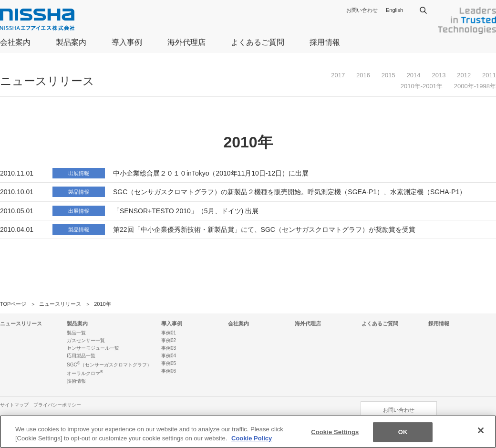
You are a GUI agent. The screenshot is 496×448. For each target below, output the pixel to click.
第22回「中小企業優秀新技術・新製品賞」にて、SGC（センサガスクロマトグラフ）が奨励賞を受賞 (264, 229)
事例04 (169, 356)
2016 (363, 75)
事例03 (169, 348)
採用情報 (325, 42)
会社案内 (15, 42)
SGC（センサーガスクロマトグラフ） (109, 365)
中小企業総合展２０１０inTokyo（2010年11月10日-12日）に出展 (211, 173)
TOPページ (13, 304)
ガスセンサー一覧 (86, 340)
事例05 (169, 363)
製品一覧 (76, 333)
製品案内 (71, 42)
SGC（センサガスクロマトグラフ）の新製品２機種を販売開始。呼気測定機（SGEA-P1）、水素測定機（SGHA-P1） (290, 192)
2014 (414, 75)
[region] (248, 432)
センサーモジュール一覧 (93, 348)
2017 (338, 75)
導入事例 (127, 42)
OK (403, 432)
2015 (388, 75)
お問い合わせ (362, 10)
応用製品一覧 (81, 356)
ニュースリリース (60, 304)
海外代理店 (186, 42)
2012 (464, 75)
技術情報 (76, 381)
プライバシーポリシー (57, 405)
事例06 (169, 371)
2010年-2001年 (422, 86)
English (394, 10)
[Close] (481, 430)
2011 (489, 75)
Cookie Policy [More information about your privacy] (252, 438)
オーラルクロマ (85, 373)
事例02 (169, 340)
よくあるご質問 (258, 42)
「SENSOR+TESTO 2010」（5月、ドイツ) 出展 (186, 211)
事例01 (169, 333)
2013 (439, 75)
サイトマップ (14, 405)
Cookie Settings (335, 432)
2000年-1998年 (475, 86)
